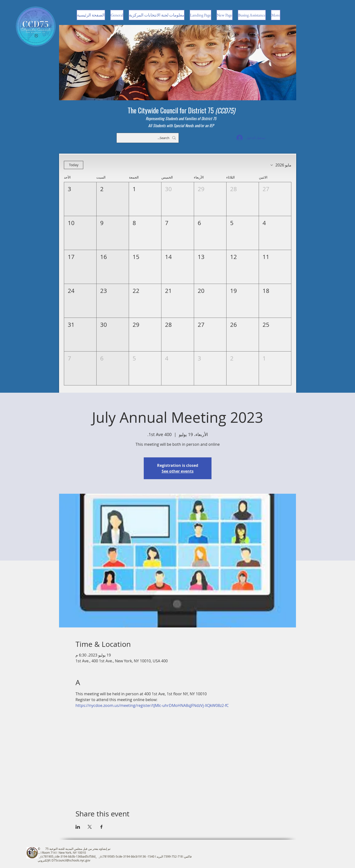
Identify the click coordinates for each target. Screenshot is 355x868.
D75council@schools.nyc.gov (71, 860)
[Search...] (148, 138)
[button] (275, 199)
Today (73, 165)
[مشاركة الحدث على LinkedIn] (78, 827)
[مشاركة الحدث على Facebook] (102, 827)
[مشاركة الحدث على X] (90, 827)
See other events (178, 471)
